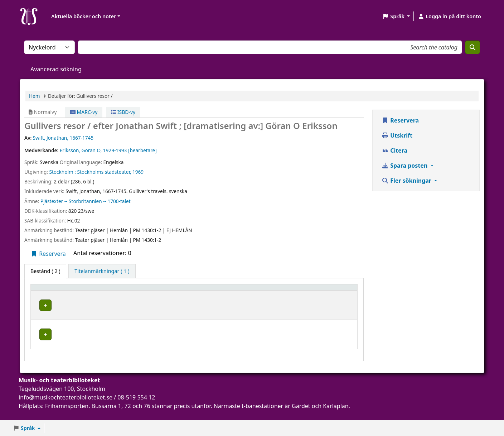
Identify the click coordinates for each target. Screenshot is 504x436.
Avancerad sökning (56, 69)
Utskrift (397, 135)
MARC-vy (84, 112)
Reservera (48, 254)
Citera (394, 150)
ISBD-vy (123, 112)
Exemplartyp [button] (50, 291)
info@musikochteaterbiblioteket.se (66, 407)
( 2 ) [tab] (45, 271)
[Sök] (472, 47)
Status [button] (263, 291)
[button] (396, 16)
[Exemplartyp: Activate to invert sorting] (60, 291)
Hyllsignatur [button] (215, 291)
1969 (138, 172)
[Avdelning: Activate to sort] (177, 291)
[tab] (102, 271)
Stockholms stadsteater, (104, 172)
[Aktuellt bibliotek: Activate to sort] (123, 291)
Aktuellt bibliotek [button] (114, 291)
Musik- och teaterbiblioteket (112, 308)
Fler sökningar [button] (407, 181)
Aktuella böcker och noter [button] (84, 16)
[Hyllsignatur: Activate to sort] (224, 291)
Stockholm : (62, 172)
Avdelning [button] (173, 291)
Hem (34, 96)
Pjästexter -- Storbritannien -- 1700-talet (86, 201)
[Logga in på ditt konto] (449, 16)
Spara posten (405, 166)
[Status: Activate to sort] (305, 291)
